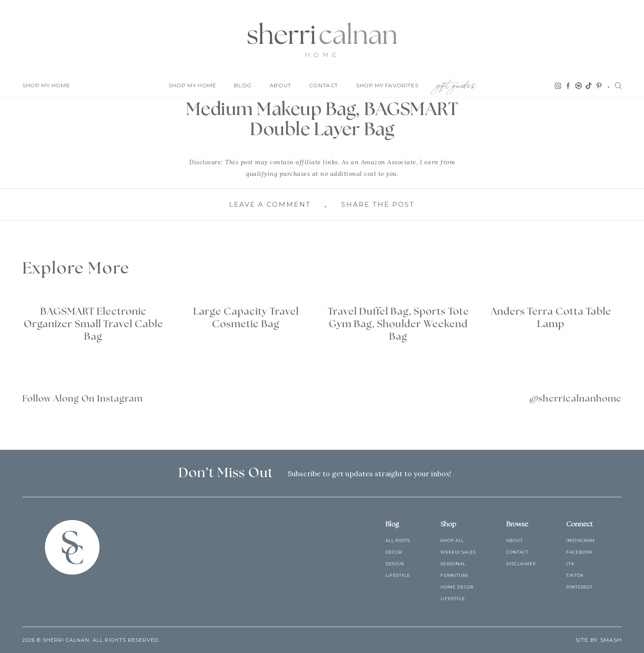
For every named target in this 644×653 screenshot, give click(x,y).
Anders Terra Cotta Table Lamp (551, 318)
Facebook (580, 552)
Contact (324, 85)
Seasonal (453, 564)
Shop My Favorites (387, 85)
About (280, 85)
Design (395, 564)
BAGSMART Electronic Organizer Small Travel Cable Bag (93, 324)
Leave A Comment (270, 204)
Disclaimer (521, 564)
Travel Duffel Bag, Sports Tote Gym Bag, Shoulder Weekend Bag (398, 324)
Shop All (452, 540)
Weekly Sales (458, 552)
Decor (394, 552)
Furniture (455, 575)
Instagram (580, 540)
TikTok (575, 575)
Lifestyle (398, 575)
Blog (243, 85)
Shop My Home (46, 85)
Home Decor (457, 587)
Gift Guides (456, 83)
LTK (570, 564)
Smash (611, 640)
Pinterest (579, 587)
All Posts (398, 540)
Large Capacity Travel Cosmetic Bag (246, 318)
